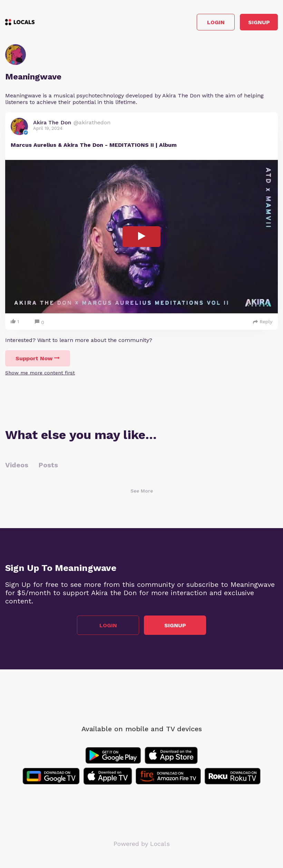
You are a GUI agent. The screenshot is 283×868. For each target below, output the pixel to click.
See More (142, 491)
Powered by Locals (142, 844)
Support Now (38, 358)
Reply (263, 322)
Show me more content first (40, 373)
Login (216, 22)
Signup (259, 22)
